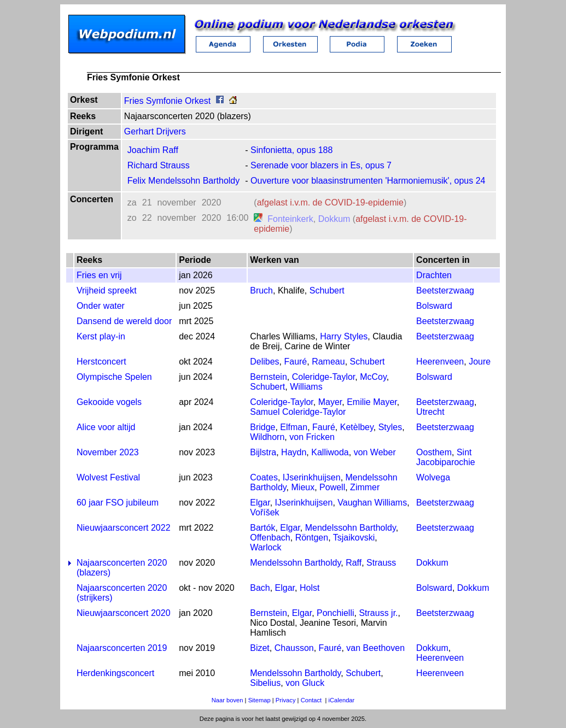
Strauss (381, 563)
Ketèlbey (357, 427)
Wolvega (433, 477)
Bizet (260, 648)
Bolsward (434, 306)
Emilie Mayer (372, 402)
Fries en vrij (99, 275)
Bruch (261, 290)
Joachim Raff (153, 150)
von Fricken (312, 437)
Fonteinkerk (290, 219)
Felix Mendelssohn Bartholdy (183, 181)
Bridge (262, 427)
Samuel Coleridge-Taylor (298, 412)
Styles (390, 427)
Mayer (330, 402)
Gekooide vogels (109, 402)
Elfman (294, 427)
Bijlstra (263, 452)
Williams (306, 387)
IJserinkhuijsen (312, 477)
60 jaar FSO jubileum (118, 503)
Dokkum (334, 219)
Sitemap (259, 700)
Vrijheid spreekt (107, 290)
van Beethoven (375, 648)
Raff (354, 563)
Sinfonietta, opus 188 (291, 150)
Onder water (101, 306)
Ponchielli (335, 613)
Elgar (260, 503)
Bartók (262, 528)
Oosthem (434, 452)
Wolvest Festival (108, 477)
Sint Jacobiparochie (446, 457)
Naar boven (227, 700)
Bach (260, 588)
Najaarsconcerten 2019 (122, 648)
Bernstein (269, 377)
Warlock (266, 547)
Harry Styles (344, 336)
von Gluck (305, 683)
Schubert (327, 290)
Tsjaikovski (354, 538)
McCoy (373, 377)
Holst (310, 588)
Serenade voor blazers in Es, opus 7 (321, 165)
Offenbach (270, 538)
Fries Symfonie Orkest (167, 101)
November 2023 (108, 452)
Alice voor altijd (106, 427)
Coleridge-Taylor (324, 377)
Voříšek (264, 512)
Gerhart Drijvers (155, 131)
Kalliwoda (330, 452)
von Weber (375, 452)
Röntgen (312, 538)
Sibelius (265, 683)
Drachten (434, 275)
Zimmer (365, 487)
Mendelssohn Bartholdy (351, 528)
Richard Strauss (159, 165)
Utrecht (430, 412)
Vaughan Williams (372, 503)
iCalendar (341, 700)
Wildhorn (267, 437)
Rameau (328, 362)
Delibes (264, 362)
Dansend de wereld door (124, 321)
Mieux (303, 487)
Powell (332, 487)
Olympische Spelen (114, 377)
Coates (264, 477)
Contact (311, 700)
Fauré (295, 362)
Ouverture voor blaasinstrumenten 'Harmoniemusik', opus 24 (368, 181)
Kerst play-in (101, 336)
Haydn (294, 452)
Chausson (294, 648)
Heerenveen (440, 362)
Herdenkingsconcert (115, 673)
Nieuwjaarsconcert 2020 (124, 613)
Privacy (286, 700)
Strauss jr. (378, 613)
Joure (480, 362)
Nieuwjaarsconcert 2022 (124, 528)
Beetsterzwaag (445, 290)
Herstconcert (101, 362)
